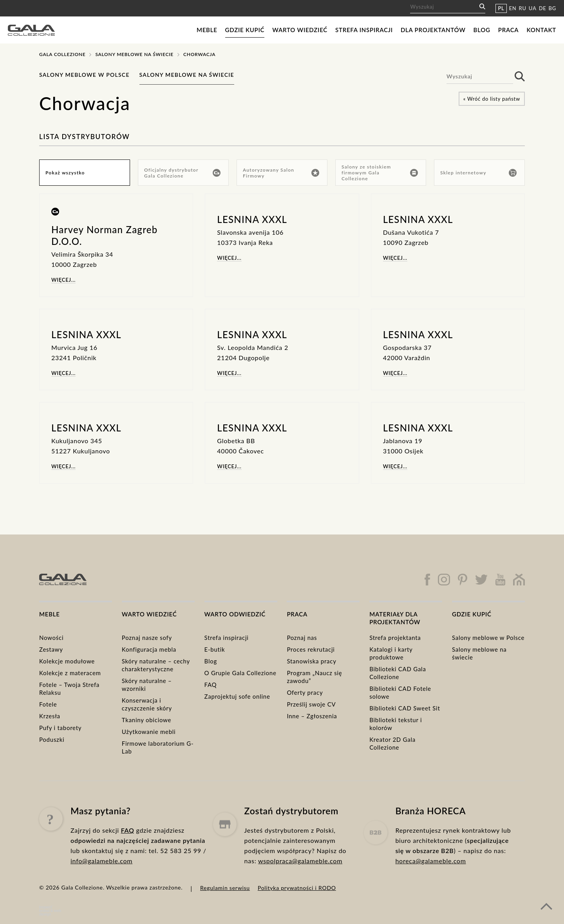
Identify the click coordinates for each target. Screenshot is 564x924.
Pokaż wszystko (65, 173)
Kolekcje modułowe (67, 661)
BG (552, 8)
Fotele (48, 704)
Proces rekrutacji (311, 649)
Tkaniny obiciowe (146, 720)
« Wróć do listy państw (492, 99)
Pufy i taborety (60, 728)
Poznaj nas (302, 638)
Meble (207, 30)
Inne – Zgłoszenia (312, 716)
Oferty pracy (305, 692)
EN (513, 8)
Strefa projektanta (395, 638)
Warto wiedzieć (300, 30)
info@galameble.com (101, 878)
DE (543, 8)
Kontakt (541, 30)
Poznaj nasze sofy (147, 638)
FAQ (211, 685)
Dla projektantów (433, 30)
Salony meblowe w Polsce (84, 75)
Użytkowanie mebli (149, 732)
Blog (482, 30)
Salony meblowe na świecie (134, 54)
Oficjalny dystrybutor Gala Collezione (182, 173)
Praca (509, 30)
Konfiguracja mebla (149, 649)
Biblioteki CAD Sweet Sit (405, 708)
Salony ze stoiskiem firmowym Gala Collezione (380, 173)
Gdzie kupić (245, 30)
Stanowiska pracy (311, 661)
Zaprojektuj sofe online (237, 696)
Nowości (51, 638)
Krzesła (50, 716)
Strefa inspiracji (364, 30)
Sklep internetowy (478, 173)
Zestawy (51, 649)
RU (523, 8)
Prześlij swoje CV (311, 704)
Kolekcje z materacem (70, 673)
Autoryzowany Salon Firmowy (281, 173)
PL (501, 8)
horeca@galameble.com (430, 898)
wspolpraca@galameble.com (300, 891)
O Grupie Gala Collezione (240, 673)
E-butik (215, 649)
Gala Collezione (62, 54)
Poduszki (52, 739)
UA (533, 8)
